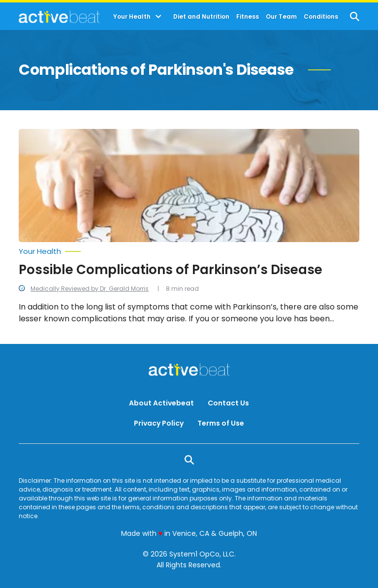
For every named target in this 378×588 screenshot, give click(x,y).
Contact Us (228, 403)
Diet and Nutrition (201, 17)
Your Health (132, 17)
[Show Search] (355, 16)
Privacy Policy (159, 423)
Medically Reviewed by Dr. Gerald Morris (90, 289)
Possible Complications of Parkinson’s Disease (171, 270)
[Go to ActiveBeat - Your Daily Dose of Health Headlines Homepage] (59, 17)
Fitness (248, 17)
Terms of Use (221, 423)
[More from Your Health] (189, 251)
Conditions (321, 17)
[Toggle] (158, 17)
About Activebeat (161, 403)
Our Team (281, 17)
